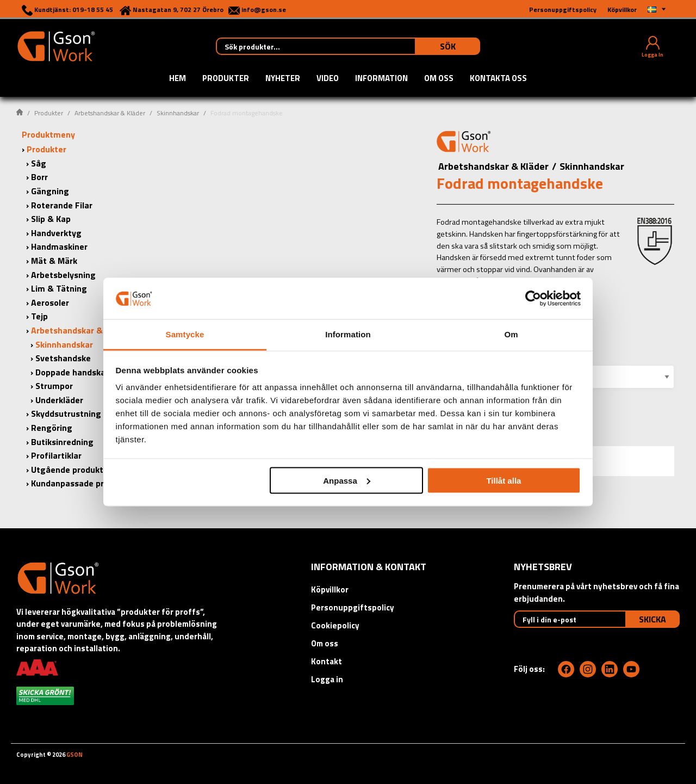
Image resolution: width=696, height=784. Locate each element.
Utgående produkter (71, 470)
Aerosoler (50, 303)
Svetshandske (63, 358)
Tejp (39, 316)
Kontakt (327, 661)
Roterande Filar (62, 205)
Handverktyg (56, 233)
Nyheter (283, 79)
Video (328, 79)
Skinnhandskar (178, 113)
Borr (39, 177)
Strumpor (54, 386)
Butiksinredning (62, 442)
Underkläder (59, 400)
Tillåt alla (504, 480)
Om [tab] (511, 334)
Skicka (652, 619)
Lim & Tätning (59, 288)
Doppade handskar (72, 372)
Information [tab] (348, 334)
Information (381, 79)
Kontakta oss (498, 79)
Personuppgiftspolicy (353, 607)
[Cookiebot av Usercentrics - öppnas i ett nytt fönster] (533, 298)
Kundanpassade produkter (83, 483)
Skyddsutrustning (66, 413)
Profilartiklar (56, 455)
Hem (178, 79)
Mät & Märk (54, 261)
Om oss (439, 79)
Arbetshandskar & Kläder (110, 113)
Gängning (50, 191)
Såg (39, 163)
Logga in (327, 679)
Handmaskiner (59, 246)
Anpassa (347, 480)
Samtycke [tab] (185, 334)
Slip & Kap (51, 219)
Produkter (226, 79)
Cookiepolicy (335, 625)
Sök (448, 46)
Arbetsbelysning (63, 275)
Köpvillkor (330, 589)
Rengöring (52, 428)
